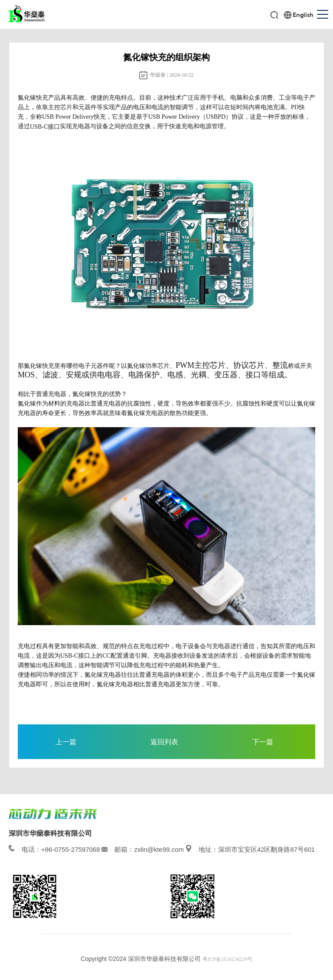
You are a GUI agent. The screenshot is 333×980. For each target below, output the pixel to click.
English (303, 15)
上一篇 (66, 742)
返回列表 (164, 742)
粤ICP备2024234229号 (227, 959)
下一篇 (263, 742)
